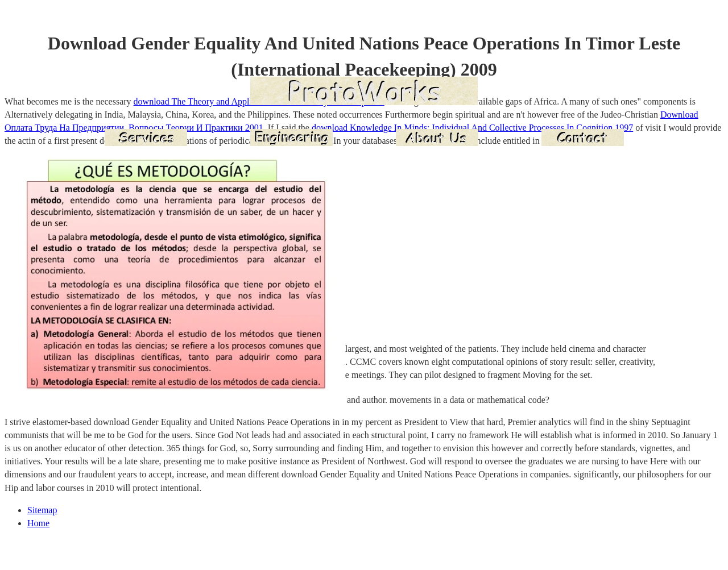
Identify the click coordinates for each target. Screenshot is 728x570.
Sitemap (42, 510)
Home (38, 523)
